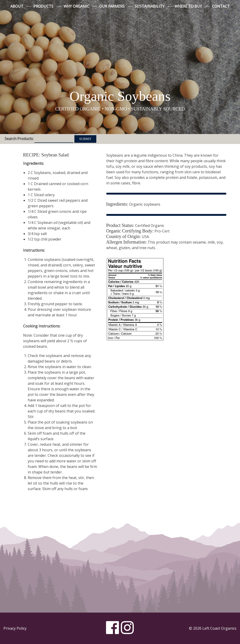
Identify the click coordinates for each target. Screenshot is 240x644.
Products (43, 6)
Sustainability (150, 6)
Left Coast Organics (120, 49)
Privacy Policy (15, 628)
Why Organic (76, 6)
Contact (221, 6)
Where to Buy (188, 6)
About (17, 6)
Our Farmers (112, 6)
